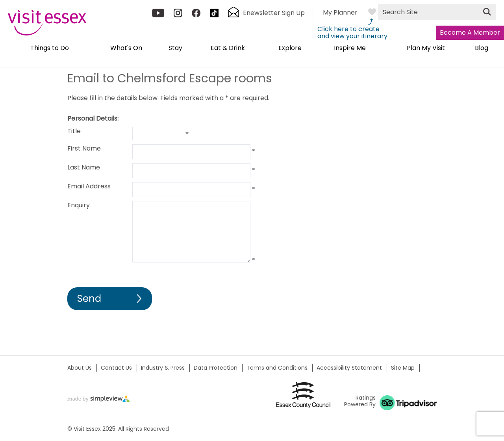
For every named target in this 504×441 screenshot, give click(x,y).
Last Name (84, 167)
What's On (126, 48)
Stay (175, 48)
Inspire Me (350, 48)
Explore (290, 48)
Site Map (403, 368)
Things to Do (50, 48)
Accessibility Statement (349, 368)
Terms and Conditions (277, 368)
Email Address (89, 186)
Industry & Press (163, 368)
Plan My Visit (426, 48)
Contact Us (116, 368)
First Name (84, 148)
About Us (80, 368)
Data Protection (216, 368)
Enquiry (79, 205)
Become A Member (470, 33)
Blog (482, 48)
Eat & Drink (228, 48)
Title (74, 131)
